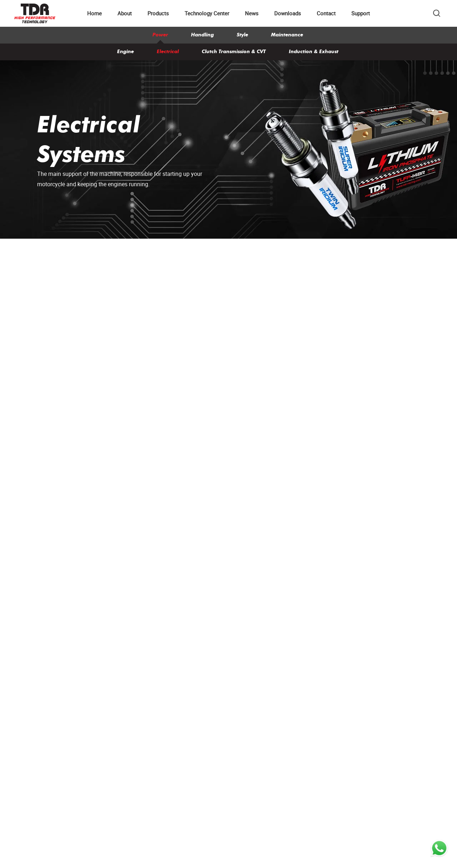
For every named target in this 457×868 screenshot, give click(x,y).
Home (94, 13)
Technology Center (207, 13)
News (252, 13)
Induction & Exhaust (314, 52)
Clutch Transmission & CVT (234, 52)
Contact (326, 13)
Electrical (168, 52)
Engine (125, 52)
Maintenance (287, 35)
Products (158, 13)
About (125, 13)
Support (361, 13)
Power (160, 35)
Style (242, 35)
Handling (202, 35)
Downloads (288, 13)
